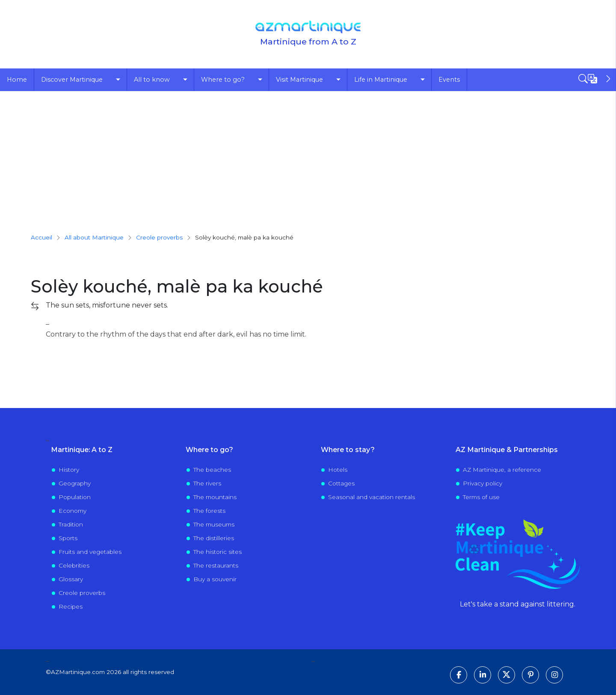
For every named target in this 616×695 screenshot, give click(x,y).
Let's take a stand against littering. (518, 604)
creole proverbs (159, 237)
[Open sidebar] (595, 79)
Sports (68, 538)
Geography (75, 483)
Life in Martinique (381, 80)
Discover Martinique (72, 80)
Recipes (71, 606)
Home (17, 80)
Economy (73, 511)
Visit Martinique (299, 80)
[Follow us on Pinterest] (530, 675)
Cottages (341, 483)
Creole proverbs (82, 593)
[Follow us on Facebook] (459, 675)
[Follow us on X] (506, 675)
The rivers (207, 483)
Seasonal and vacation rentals (372, 497)
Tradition (71, 524)
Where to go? (223, 80)
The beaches (212, 470)
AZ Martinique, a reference (502, 470)
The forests (209, 511)
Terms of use (481, 497)
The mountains (215, 497)
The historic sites (218, 552)
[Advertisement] (308, 155)
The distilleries (214, 538)
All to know (152, 80)
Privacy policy (483, 483)
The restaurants (216, 565)
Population (75, 497)
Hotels (338, 470)
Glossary (71, 579)
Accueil (41, 237)
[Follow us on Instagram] (554, 675)
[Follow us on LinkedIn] (483, 675)
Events (449, 80)
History (69, 470)
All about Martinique (94, 237)
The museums (214, 524)
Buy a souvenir (215, 579)
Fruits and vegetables (90, 552)
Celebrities (74, 565)
